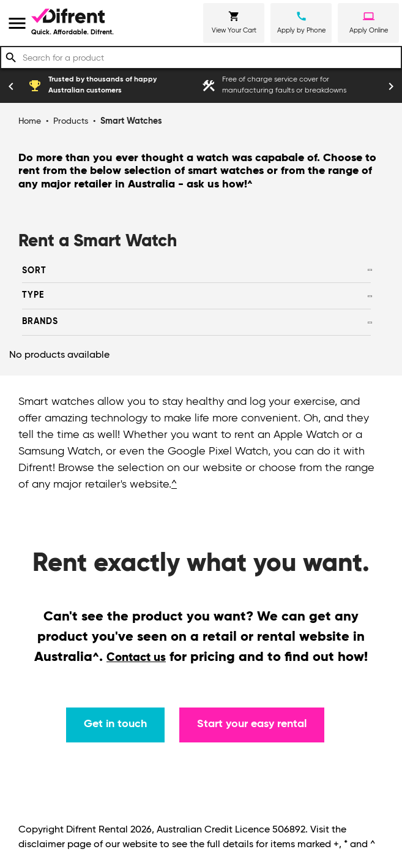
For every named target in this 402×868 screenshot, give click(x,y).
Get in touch (115, 724)
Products (71, 121)
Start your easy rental (252, 724)
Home (30, 121)
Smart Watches (131, 121)
